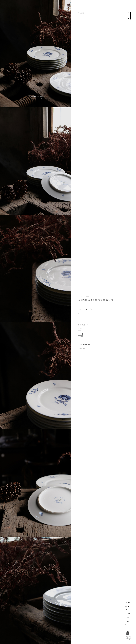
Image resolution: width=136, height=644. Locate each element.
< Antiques (83, 13)
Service (128, 606)
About (128, 602)
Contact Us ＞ (85, 344)
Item (129, 614)
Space (128, 610)
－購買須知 (82, 349)
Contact (128, 625)
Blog (129, 621)
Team (128, 617)
